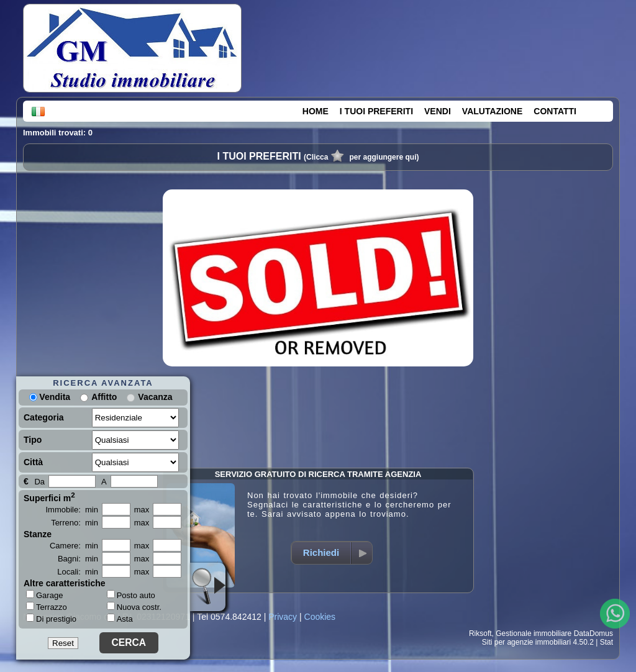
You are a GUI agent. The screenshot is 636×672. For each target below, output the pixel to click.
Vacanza (155, 397)
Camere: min (74, 546)
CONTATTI (555, 111)
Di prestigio (51, 619)
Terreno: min (75, 523)
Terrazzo (47, 607)
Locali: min (78, 572)
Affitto (104, 397)
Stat (606, 642)
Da (39, 482)
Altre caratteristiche (65, 583)
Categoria (44, 417)
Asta (120, 619)
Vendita (50, 397)
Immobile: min (72, 510)
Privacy (283, 617)
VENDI (438, 111)
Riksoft (480, 633)
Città (33, 462)
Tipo (33, 440)
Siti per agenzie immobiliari (526, 642)
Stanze (38, 534)
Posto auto (131, 595)
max (142, 510)
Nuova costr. (134, 607)
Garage (44, 595)
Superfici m (49, 497)
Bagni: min (78, 559)
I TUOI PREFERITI (376, 111)
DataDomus (593, 633)
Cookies (320, 617)
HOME (316, 111)
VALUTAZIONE (492, 111)
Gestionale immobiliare (534, 633)
